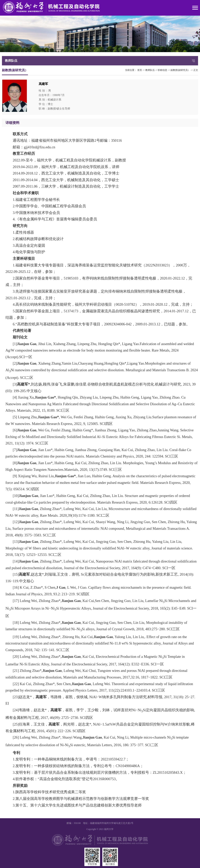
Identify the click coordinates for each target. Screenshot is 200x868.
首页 (140, 70)
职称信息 (162, 70)
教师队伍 (150, 70)
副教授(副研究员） (180, 70)
